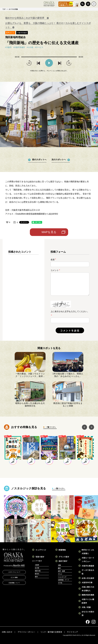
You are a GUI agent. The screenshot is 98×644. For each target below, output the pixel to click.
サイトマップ (72, 632)
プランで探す (64, 557)
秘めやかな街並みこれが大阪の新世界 (25, 18)
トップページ (41, 550)
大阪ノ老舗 (86, 607)
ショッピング (62, 577)
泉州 (36, 577)
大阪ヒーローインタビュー (88, 559)
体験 (59, 565)
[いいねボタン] (7, 222)
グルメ (60, 574)
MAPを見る (49, 232)
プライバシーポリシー (26, 632)
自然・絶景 (61, 571)
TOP (4, 9)
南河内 (37, 574)
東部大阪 (38, 571)
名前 (53, 259)
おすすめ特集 (13, 9)
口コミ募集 (14, 577)
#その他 (30, 47)
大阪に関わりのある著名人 (88, 589)
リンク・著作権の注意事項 (51, 632)
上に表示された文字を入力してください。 (70, 311)
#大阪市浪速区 (19, 47)
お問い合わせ (7, 632)
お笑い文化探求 (88, 578)
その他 (60, 583)
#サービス (39, 47)
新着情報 (62, 550)
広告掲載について (14, 583)
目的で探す (63, 561)
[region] (23, 292)
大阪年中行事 (87, 582)
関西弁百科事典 (88, 595)
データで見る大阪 (88, 572)
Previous (84, 427)
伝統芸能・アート (63, 580)
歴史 (59, 568)
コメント (55, 270)
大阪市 (37, 565)
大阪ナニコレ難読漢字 (88, 601)
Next (91, 427)
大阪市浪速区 (22, 33)
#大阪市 (8, 47)
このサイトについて (14, 572)
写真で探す (40, 557)
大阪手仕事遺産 (88, 566)
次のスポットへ (59, 160)
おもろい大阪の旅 (88, 613)
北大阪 (37, 568)
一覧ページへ (50, 427)
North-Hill (19, 565)
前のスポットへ (39, 160)
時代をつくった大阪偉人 (88, 552)
